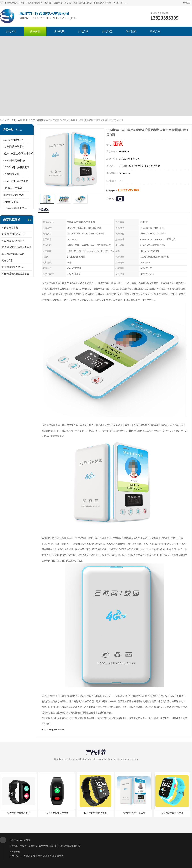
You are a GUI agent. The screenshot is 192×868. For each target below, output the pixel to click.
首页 (13, 120)
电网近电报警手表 (14, 195)
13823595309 (128, 190)
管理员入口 (48, 856)
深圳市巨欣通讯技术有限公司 (64, 846)
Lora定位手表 (11, 202)
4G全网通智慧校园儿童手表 (15, 274)
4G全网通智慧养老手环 (13, 267)
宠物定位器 (7, 260)
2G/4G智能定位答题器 (16, 181)
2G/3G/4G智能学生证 (40, 120)
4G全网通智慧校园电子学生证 (16, 247)
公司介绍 (83, 31)
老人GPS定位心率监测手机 (18, 154)
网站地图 (59, 856)
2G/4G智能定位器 (13, 140)
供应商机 (35, 31)
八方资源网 (27, 856)
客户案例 (131, 31)
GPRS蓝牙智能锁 (13, 188)
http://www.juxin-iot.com (53, 730)
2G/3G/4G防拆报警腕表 (16, 167)
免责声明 (38, 856)
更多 (30, 220)
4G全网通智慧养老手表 (13, 241)
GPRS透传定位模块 (14, 160)
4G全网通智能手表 (14, 147)
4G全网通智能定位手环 (13, 234)
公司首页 (11, 31)
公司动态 (107, 31)
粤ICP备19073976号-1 (40, 846)
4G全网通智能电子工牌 (13, 254)
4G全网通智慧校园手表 (172, 813)
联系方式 (155, 31)
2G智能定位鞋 (11, 174)
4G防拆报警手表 (10, 228)
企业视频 (59, 31)
